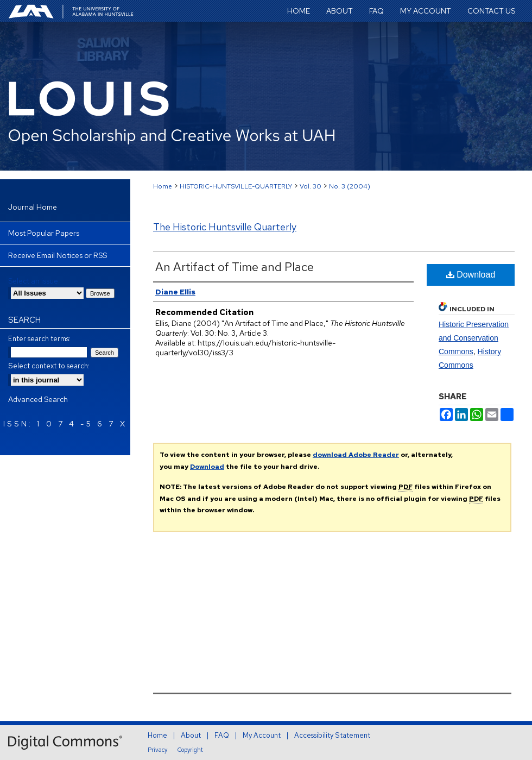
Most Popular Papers (44, 233)
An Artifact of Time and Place (235, 267)
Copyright (190, 750)
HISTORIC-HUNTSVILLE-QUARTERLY (236, 186)
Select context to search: (49, 366)
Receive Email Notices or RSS (58, 255)
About (191, 735)
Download (471, 275)
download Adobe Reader (356, 455)
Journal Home (33, 207)
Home (163, 186)
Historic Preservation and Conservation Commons (474, 338)
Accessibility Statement (332, 735)
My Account (262, 735)
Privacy (157, 750)
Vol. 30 (311, 186)
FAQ (222, 735)
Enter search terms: (39, 339)
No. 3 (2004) (350, 186)
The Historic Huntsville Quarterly (225, 227)
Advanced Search (38, 399)
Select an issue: (34, 281)
